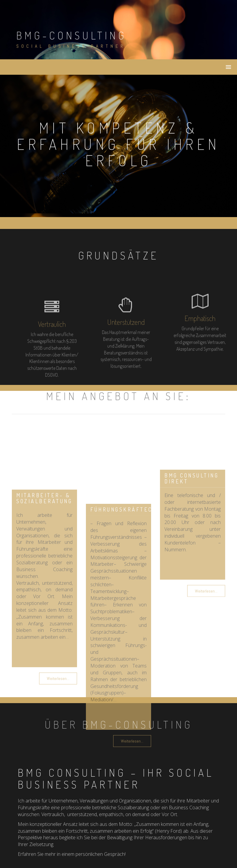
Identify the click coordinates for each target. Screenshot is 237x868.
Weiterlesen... (206, 619)
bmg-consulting (71, 35)
